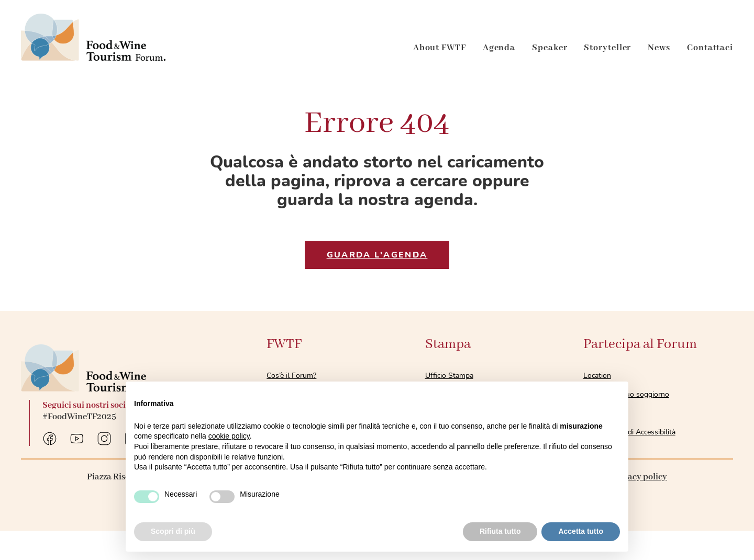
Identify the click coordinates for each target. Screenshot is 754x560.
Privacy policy (640, 477)
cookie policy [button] (229, 436)
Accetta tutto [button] (581, 531)
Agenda (499, 48)
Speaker (550, 48)
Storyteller (607, 48)
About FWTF (440, 48)
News (659, 48)
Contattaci (710, 48)
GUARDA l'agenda (377, 255)
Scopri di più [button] (173, 531)
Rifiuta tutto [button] (500, 531)
